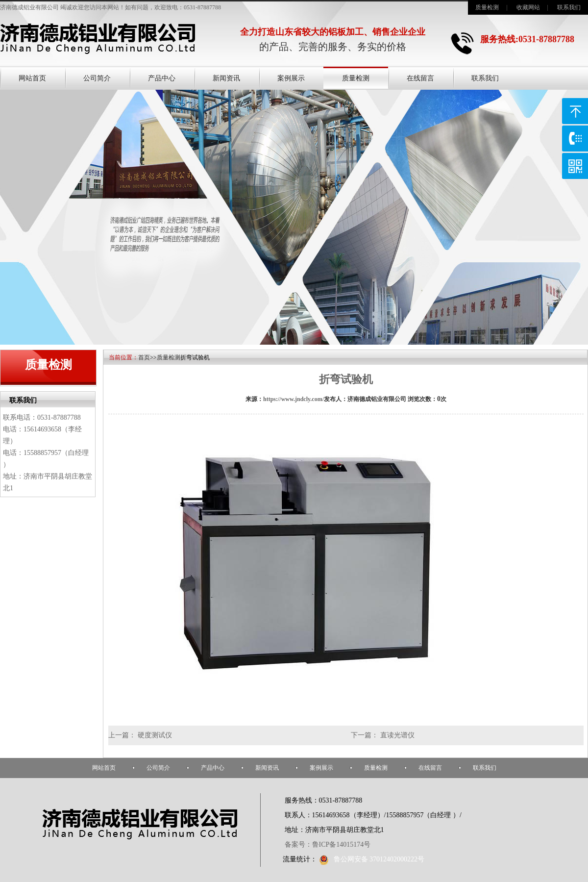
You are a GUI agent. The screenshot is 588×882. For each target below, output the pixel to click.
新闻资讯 (226, 78)
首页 (144, 357)
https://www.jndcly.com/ (294, 399)
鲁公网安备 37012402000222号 (372, 859)
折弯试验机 (346, 379)
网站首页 (32, 78)
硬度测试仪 (155, 735)
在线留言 (420, 78)
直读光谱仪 (397, 735)
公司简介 (97, 78)
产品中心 (162, 78)
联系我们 (569, 7)
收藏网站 (528, 7)
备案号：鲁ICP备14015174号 (328, 844)
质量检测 (487, 7)
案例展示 (291, 78)
